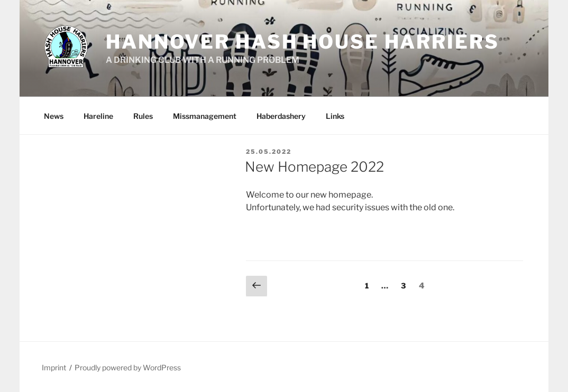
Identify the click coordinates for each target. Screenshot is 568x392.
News (54, 116)
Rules (143, 116)
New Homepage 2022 (314, 167)
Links (335, 116)
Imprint (54, 367)
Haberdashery (281, 116)
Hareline (98, 116)
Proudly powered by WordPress (128, 367)
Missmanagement (205, 116)
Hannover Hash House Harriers (303, 42)
